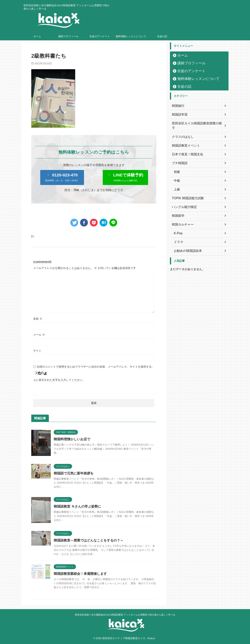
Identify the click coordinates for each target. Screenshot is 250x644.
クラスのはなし (181, 132)
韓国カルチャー (181, 220)
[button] (62, 177)
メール (39, 335)
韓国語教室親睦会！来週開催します (79, 574)
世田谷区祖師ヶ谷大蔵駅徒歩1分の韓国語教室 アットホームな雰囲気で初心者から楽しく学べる (125, 615)
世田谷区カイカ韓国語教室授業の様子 (195, 123)
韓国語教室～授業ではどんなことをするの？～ (87, 540)
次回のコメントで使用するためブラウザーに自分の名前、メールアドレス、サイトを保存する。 (96, 367)
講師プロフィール (68, 36)
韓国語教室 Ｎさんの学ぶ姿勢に (76, 506)
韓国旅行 (177, 106)
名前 (38, 319)
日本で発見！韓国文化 (186, 150)
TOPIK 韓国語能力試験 (186, 194)
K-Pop (178, 229)
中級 (177, 176)
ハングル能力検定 (183, 202)
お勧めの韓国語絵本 (186, 246)
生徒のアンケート (100, 36)
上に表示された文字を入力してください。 (59, 380)
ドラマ (178, 237)
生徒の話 (162, 36)
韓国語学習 (179, 115)
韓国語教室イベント (184, 141)
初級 (177, 167)
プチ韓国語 (179, 158)
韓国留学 (177, 211)
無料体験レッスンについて (131, 36)
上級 (177, 185)
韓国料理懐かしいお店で (71, 439)
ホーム (37, 36)
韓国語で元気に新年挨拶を (72, 473)
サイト (37, 351)
